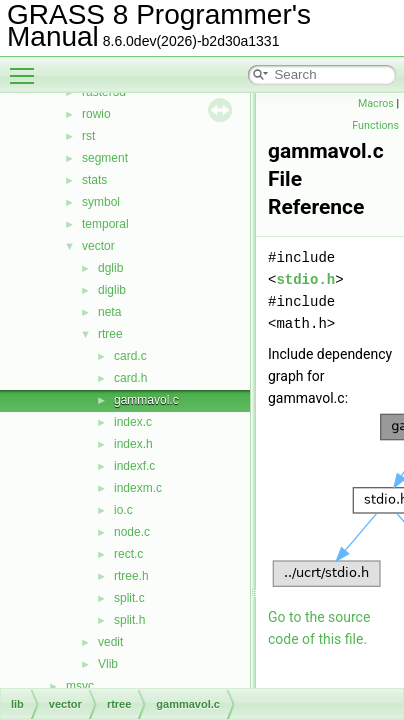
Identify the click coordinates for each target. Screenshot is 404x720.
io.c (123, 510)
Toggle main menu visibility (27, 67)
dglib (110, 268)
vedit (110, 642)
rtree (110, 334)
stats (94, 180)
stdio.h (305, 279)
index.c (133, 422)
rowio (96, 114)
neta (109, 312)
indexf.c (134, 466)
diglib (112, 290)
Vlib (108, 664)
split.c (129, 598)
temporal (105, 224)
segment (105, 158)
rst (88, 136)
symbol (101, 202)
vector (98, 246)
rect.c (128, 554)
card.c (130, 356)
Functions (375, 125)
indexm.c (138, 488)
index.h (133, 444)
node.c (132, 532)
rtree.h (131, 576)
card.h (130, 378)
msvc (80, 686)
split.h (129, 620)
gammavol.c (146, 400)
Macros (376, 103)
